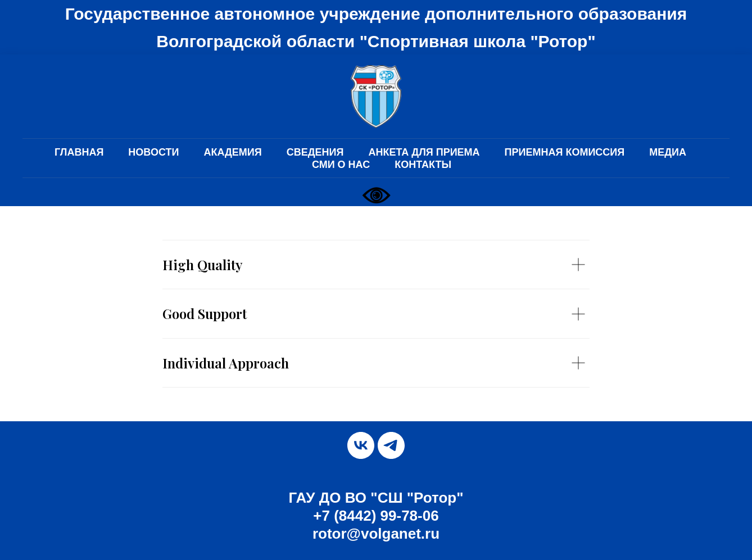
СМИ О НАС (341, 165)
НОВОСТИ (153, 152)
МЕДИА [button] (668, 152)
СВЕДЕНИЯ (315, 152)
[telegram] (391, 445)
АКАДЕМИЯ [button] (232, 152)
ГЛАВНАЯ (79, 152)
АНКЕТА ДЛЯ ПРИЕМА (424, 152)
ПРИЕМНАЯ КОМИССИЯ (565, 152)
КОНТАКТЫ (423, 165)
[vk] (361, 445)
